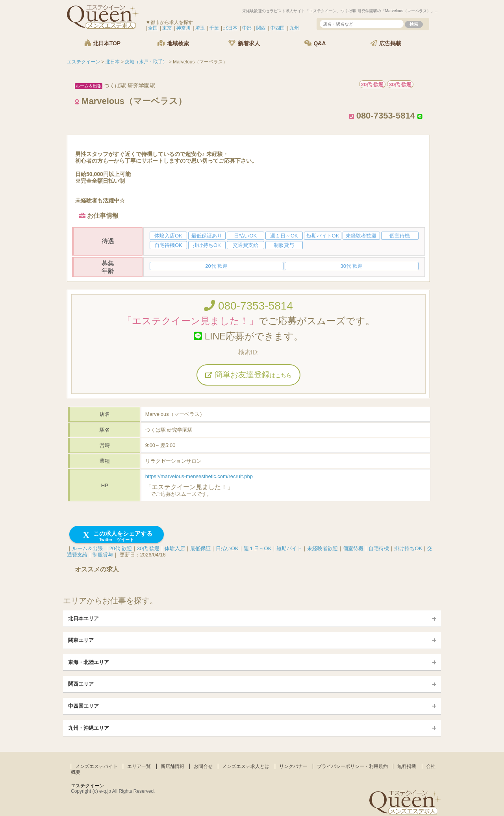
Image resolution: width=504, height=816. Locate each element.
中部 (247, 28)
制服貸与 (103, 555)
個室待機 (353, 548)
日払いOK (227, 548)
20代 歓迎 (121, 548)
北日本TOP (102, 43)
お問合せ (203, 766)
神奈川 (183, 28)
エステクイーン (87, 786)
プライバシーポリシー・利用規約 (352, 766)
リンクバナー (293, 766)
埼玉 (200, 28)
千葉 (214, 28)
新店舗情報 (172, 766)
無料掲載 (407, 766)
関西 (261, 28)
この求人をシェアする (117, 536)
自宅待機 (379, 548)
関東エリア (81, 640)
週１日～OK (258, 548)
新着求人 (244, 43)
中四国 (278, 28)
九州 (294, 28)
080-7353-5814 (248, 306)
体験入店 (175, 548)
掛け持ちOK (408, 548)
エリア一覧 (139, 766)
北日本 (230, 28)
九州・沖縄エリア (89, 728)
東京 (167, 28)
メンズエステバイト (96, 766)
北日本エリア (83, 618)
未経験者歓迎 (322, 548)
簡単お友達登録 (248, 375)
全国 (153, 28)
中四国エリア (83, 706)
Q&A (315, 43)
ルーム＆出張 (87, 548)
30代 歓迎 (148, 548)
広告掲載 (386, 43)
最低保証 (200, 548)
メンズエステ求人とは (246, 766)
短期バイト (289, 548)
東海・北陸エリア (89, 662)
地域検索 (173, 43)
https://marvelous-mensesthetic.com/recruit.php (199, 476)
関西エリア (81, 684)
